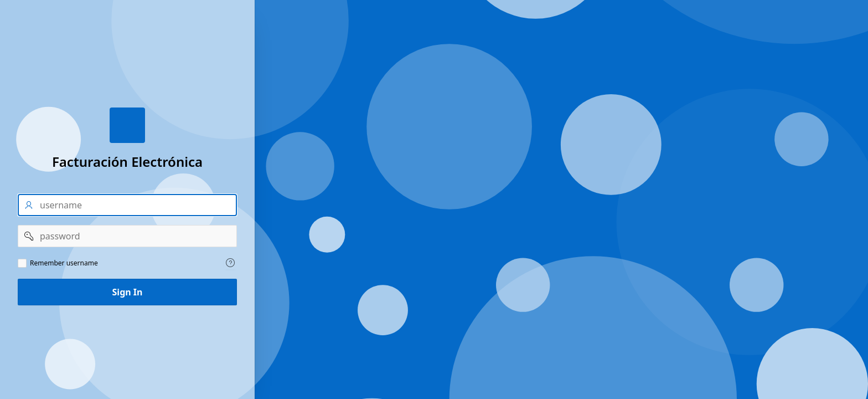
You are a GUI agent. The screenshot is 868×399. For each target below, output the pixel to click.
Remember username (64, 263)
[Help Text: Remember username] (230, 263)
